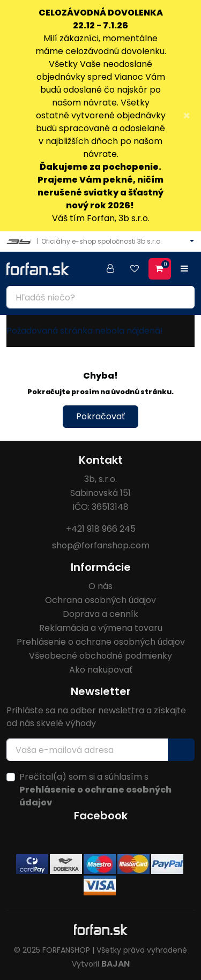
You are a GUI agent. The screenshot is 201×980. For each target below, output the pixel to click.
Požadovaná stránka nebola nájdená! (85, 331)
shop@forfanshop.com (101, 545)
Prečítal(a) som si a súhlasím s (95, 790)
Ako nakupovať (101, 670)
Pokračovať (100, 416)
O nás (100, 586)
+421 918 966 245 (101, 529)
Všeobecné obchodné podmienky (100, 656)
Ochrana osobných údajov (100, 600)
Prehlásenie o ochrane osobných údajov (101, 642)
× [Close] (187, 115)
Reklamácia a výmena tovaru (101, 628)
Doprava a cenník (100, 614)
